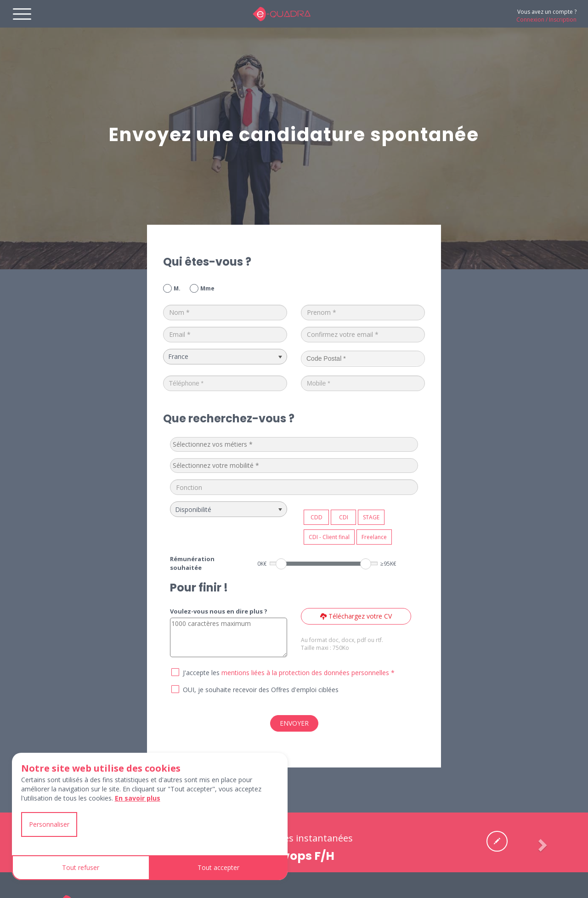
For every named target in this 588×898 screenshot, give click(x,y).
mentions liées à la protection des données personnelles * (308, 673)
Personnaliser (49, 824)
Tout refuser (81, 867)
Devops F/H (301, 856)
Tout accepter (218, 867)
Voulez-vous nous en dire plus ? (219, 611)
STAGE (371, 517)
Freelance (374, 537)
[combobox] (294, 444)
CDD (317, 517)
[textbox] (242, 444)
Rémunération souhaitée (192, 563)
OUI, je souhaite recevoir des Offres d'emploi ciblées (261, 690)
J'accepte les (201, 673)
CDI (344, 517)
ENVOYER (294, 723)
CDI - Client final (329, 537)
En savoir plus (138, 798)
